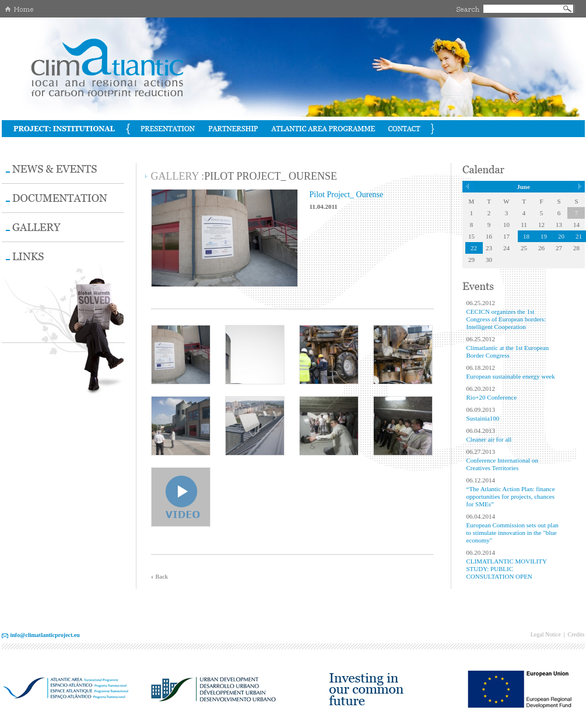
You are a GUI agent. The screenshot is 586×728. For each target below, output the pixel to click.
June (523, 187)
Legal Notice (546, 634)
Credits (576, 634)
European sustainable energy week (511, 376)
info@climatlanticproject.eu (45, 635)
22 (474, 248)
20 (561, 236)
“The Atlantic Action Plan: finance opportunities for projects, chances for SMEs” (511, 496)
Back (162, 577)
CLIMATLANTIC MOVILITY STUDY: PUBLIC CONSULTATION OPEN (507, 569)
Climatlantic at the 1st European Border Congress (508, 351)
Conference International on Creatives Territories (502, 464)
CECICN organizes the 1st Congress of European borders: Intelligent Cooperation (506, 319)
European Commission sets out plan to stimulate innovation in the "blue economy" (513, 533)
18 (526, 236)
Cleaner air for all (489, 439)
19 (544, 236)
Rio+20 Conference (492, 397)
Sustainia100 (483, 418)
